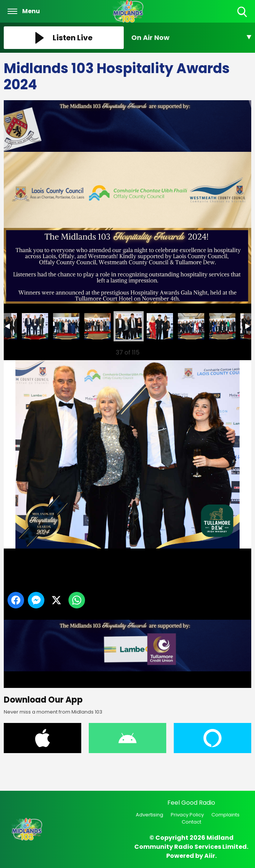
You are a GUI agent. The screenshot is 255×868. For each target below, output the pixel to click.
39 (66, 326)
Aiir (210, 856)
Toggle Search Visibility (243, 12)
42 (160, 326)
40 (97, 326)
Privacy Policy (187, 815)
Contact (191, 822)
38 (35, 326)
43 (191, 326)
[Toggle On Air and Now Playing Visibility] (191, 38)
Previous (19, 351)
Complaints (225, 815)
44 (222, 326)
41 (129, 326)
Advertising (150, 815)
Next (234, 351)
